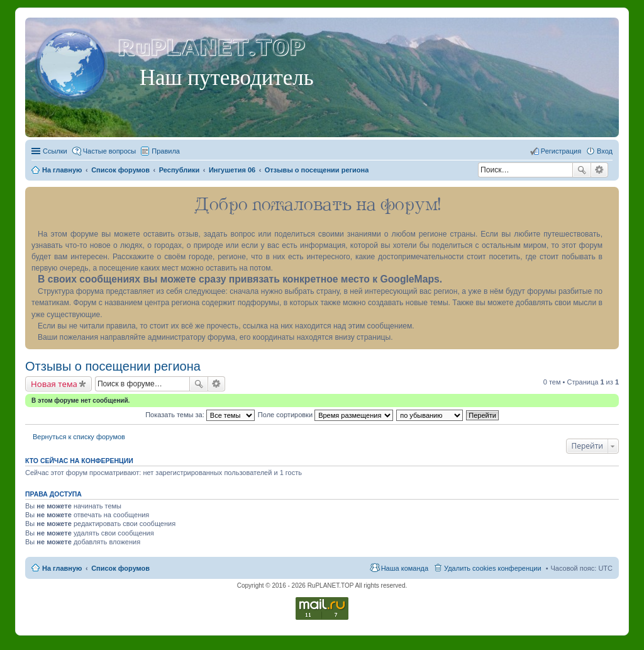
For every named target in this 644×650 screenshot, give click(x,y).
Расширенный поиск (600, 170)
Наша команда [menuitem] (405, 568)
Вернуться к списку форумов (79, 437)
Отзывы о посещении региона (113, 366)
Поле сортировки (325, 415)
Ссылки (55, 151)
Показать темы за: (200, 415)
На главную (62, 568)
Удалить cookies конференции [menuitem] (493, 568)
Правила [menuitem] (166, 151)
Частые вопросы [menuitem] (110, 151)
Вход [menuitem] (605, 151)
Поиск (582, 170)
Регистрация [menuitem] (561, 151)
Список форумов (120, 568)
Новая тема (54, 384)
